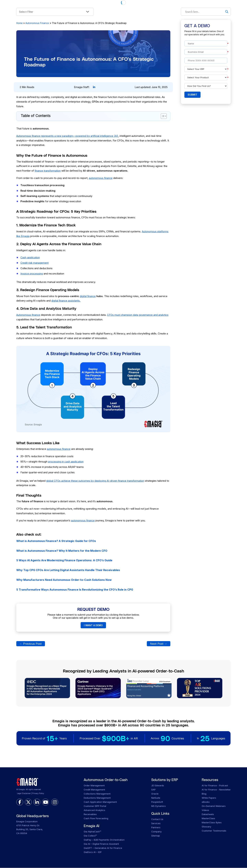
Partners (156, 828)
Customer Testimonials (214, 831)
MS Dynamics (158, 806)
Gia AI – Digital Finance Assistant (101, 844)
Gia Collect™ (90, 836)
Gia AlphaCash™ (92, 832)
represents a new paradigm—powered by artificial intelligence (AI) (68, 136)
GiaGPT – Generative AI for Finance (103, 848)
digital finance (88, 296)
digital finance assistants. (66, 301)
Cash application (30, 257)
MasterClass (208, 819)
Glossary (206, 827)
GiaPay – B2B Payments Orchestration (104, 840)
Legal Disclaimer (24, 794)
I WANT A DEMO (93, 625)
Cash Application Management (100, 802)
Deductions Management (97, 798)
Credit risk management (34, 263)
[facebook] (20, 802)
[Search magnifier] (227, 12)
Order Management (94, 786)
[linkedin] (37, 802)
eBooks (206, 802)
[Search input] (204, 12)
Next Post (158, 644)
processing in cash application (66, 462)
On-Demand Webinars (214, 806)
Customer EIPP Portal (95, 806)
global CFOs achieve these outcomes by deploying (96, 481)
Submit (192, 95)
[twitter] (28, 802)
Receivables (90, 814)
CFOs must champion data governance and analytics (139, 315)
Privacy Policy (38, 794)
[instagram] (55, 802)
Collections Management (97, 794)
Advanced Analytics (94, 810)
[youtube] (45, 802)
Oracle (155, 794)
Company (156, 832)
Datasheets (208, 814)
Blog (204, 794)
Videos (205, 810)
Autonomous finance (28, 315)
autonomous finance (101, 178)
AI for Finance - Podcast (215, 786)
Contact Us (157, 820)
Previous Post (31, 644)
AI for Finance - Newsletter (216, 790)
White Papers (209, 798)
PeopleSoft (157, 802)
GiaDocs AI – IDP (93, 852)
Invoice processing (32, 274)
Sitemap (156, 836)
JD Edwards (158, 786)
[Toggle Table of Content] (162, 116)
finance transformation (48, 171)
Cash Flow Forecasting (96, 819)
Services (156, 824)
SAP (153, 790)
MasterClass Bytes (212, 823)
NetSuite (156, 798)
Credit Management (94, 790)
